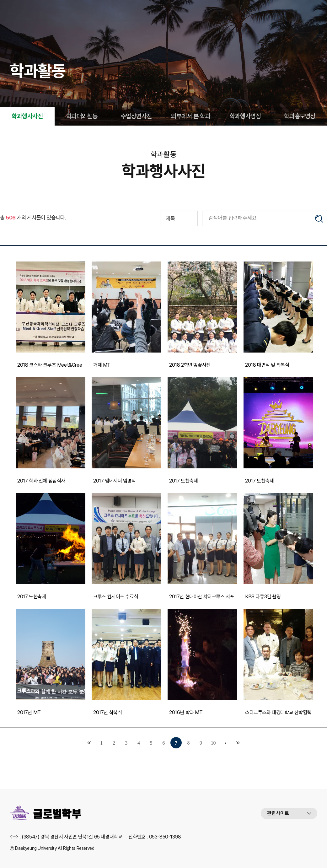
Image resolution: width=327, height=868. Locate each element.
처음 (89, 743)
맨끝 (238, 743)
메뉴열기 (313, 10)
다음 (226, 743)
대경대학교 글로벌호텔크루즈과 (49, 10)
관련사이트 (278, 813)
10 (213, 743)
